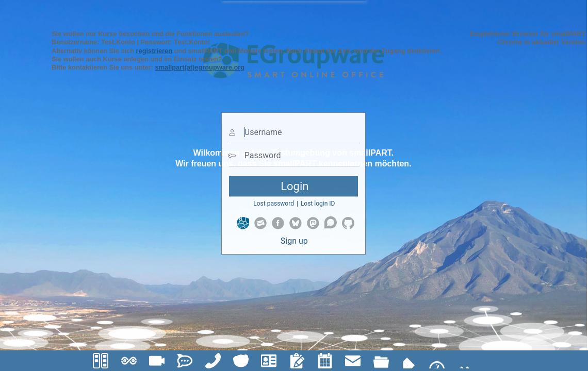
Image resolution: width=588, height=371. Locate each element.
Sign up (294, 241)
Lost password (274, 204)
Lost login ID (318, 204)
